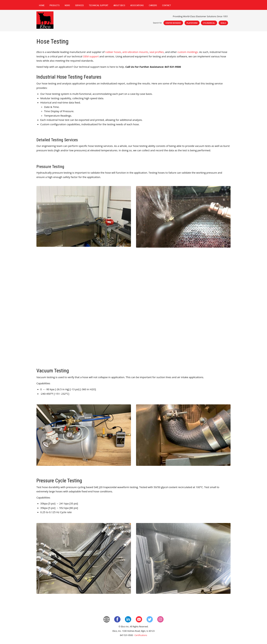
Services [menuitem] (79, 5)
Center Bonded (173, 23)
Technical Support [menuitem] (99, 5)
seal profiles (157, 52)
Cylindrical (209, 23)
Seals (223, 23)
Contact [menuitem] (167, 5)
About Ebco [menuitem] (119, 5)
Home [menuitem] (42, 5)
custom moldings (188, 52)
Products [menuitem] (55, 5)
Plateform (192, 23)
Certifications (141, 635)
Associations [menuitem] (137, 5)
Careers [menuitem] (153, 5)
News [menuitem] (67, 5)
